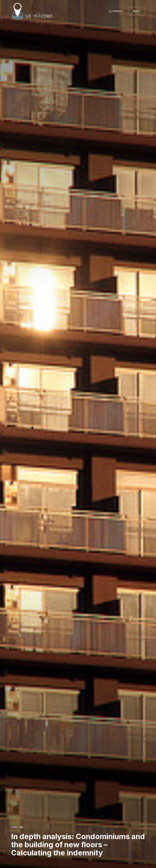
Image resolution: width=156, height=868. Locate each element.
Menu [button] (137, 11)
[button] (116, 11)
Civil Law (17, 827)
